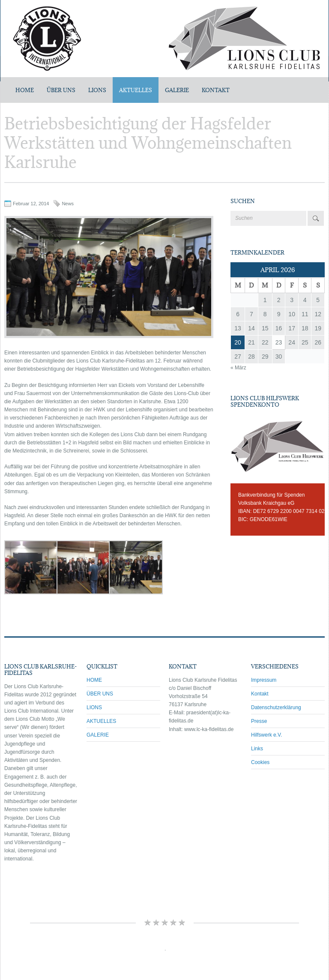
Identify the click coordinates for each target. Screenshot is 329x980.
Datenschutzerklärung (276, 707)
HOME (94, 680)
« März (238, 368)
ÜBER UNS (61, 90)
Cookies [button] (260, 762)
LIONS (97, 90)
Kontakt (260, 694)
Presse (259, 721)
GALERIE (177, 90)
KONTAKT (216, 90)
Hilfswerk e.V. (266, 735)
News (68, 204)
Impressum (264, 680)
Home (25, 90)
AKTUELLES (136, 90)
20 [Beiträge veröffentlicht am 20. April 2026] (238, 342)
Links (257, 749)
